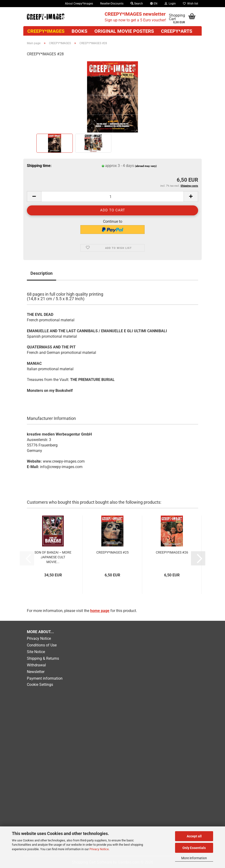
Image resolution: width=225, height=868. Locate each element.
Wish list (191, 4)
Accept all (194, 836)
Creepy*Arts (177, 31)
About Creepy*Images (79, 4)
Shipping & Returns (43, 658)
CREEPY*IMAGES (46, 31)
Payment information (45, 678)
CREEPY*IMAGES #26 (172, 552)
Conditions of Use (42, 645)
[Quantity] (112, 197)
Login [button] (170, 4)
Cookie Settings (40, 685)
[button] (154, 4)
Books (79, 31)
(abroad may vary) (146, 166)
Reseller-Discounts (112, 4)
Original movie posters (124, 31)
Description (42, 273)
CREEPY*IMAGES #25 (112, 552)
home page (100, 611)
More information (194, 858)
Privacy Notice (99, 849)
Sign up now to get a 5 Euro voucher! (135, 17)
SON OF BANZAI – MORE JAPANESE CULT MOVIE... (53, 557)
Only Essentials (194, 848)
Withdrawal (36, 665)
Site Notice (36, 652)
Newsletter (36, 672)
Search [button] (137, 4)
